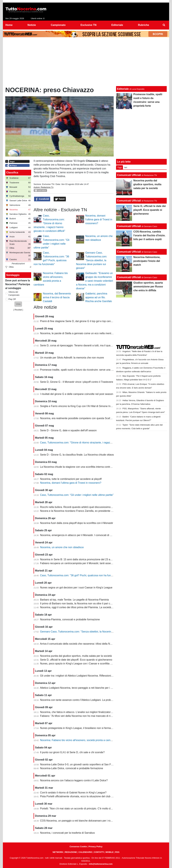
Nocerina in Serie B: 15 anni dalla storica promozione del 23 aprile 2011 (81, 559)
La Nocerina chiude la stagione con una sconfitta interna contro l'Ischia (80, 467)
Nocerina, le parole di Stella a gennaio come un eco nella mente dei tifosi (81, 333)
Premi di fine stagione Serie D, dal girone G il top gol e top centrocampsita (82, 321)
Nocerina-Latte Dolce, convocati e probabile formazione (72, 768)
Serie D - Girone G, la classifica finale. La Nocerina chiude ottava (77, 455)
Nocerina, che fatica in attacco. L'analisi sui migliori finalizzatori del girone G (83, 712)
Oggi (119, 167)
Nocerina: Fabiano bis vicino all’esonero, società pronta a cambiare (78, 740)
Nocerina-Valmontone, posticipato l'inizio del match (147, 261)
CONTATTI (99, 852)
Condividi (42, 199)
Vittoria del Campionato (14, 293)
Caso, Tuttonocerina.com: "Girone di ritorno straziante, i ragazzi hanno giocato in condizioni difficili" (49, 223)
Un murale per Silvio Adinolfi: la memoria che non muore (72, 358)
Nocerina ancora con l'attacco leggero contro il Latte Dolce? (74, 780)
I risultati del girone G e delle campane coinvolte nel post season (77, 394)
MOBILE (109, 852)
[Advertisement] (86, 62)
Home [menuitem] (9, 25)
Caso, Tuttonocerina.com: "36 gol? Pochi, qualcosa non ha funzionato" (80, 575)
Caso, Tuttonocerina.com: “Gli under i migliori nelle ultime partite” (77, 495)
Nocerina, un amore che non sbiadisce (62, 547)
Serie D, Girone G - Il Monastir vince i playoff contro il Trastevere (77, 382)
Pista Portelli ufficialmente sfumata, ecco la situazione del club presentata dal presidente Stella (94, 796)
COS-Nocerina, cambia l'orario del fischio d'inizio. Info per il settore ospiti (149, 235)
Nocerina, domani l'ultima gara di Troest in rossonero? (99, 219)
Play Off (12, 299)
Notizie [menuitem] (32, 25)
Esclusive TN (48, 184)
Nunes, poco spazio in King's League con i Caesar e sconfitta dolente (79, 664)
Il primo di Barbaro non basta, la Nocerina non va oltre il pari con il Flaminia (83, 603)
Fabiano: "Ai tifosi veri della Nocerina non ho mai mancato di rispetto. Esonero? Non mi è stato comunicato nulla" (104, 716)
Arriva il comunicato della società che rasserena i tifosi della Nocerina (79, 644)
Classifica (12, 173)
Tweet (60, 199)
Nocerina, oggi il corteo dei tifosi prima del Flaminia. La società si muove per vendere (88, 607)
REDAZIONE (71, 852)
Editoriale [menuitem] (117, 25)
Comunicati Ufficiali (129, 175)
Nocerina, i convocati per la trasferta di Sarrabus (67, 833)
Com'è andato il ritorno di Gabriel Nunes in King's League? (73, 793)
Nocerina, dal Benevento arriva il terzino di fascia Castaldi (57, 297)
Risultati (18, 310)
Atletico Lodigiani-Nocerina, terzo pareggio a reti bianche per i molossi (80, 688)
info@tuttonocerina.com (101, 864)
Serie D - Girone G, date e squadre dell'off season (68, 430)
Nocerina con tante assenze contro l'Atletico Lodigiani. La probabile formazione (85, 700)
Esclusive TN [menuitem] (89, 25)
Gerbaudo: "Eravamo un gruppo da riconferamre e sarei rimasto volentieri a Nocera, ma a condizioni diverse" (95, 281)
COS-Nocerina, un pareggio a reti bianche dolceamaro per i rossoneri (79, 821)
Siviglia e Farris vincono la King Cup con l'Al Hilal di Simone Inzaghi (78, 406)
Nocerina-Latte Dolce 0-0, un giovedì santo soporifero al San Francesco (81, 764)
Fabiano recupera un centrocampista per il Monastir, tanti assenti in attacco (83, 563)
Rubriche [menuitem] (143, 25)
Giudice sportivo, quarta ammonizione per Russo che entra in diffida (148, 287)
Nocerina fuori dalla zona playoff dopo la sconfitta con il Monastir (77, 523)
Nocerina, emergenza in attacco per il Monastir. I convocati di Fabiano (80, 535)
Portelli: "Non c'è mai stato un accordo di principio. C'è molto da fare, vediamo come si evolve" (93, 809)
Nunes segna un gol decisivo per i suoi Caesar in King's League (76, 588)
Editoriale (123, 89)
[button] (18, 304)
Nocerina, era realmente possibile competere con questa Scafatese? (79, 418)
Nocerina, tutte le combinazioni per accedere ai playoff (71, 479)
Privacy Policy (96, 847)
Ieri (126, 167)
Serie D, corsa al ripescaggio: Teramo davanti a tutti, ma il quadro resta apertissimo (87, 345)
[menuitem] (164, 25)
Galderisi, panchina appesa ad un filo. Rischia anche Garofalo (99, 297)
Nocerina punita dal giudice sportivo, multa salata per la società (76, 656)
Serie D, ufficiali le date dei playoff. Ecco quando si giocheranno (76, 660)
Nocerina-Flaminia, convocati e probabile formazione (70, 619)
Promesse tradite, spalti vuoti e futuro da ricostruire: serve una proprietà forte (84, 370)
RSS (117, 852)
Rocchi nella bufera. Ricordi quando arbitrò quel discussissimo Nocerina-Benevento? (88, 507)
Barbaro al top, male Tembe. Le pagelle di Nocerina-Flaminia (74, 600)
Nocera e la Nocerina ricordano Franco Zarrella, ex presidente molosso (80, 511)
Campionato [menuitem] (58, 25)
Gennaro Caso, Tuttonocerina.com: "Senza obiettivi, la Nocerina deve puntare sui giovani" (92, 260)
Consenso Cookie (78, 847)
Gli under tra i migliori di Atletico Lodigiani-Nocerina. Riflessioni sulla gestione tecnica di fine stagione (97, 676)
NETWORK (58, 852)
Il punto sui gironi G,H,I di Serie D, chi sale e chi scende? (72, 752)
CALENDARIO (85, 852)
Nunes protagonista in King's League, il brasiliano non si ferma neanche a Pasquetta (88, 728)
